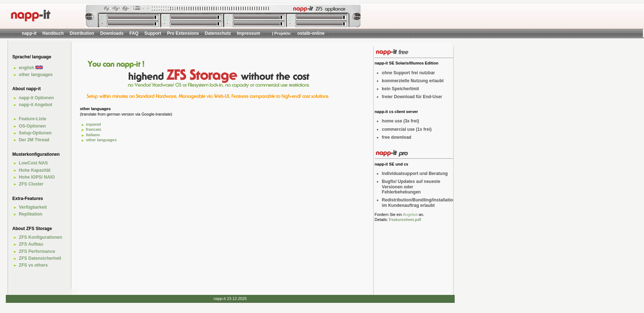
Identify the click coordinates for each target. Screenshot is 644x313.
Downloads (112, 33)
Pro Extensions (183, 33)
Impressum (249, 33)
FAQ (134, 33)
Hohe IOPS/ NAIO (37, 177)
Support (153, 33)
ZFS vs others (33, 265)
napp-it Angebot (35, 105)
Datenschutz (218, 33)
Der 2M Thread (34, 140)
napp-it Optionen (36, 98)
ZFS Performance (37, 251)
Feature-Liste (33, 119)
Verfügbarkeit (33, 207)
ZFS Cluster (31, 184)
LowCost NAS (33, 163)
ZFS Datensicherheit (40, 258)
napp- (29, 33)
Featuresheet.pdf (405, 220)
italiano (93, 135)
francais (93, 129)
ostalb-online (311, 33)
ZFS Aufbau (31, 244)
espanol (93, 124)
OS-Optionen (32, 126)
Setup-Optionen (35, 133)
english (31, 68)
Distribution (82, 33)
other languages (36, 75)
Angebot (410, 214)
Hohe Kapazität (35, 170)
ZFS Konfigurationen (41, 237)
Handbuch (53, 33)
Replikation (31, 214)
